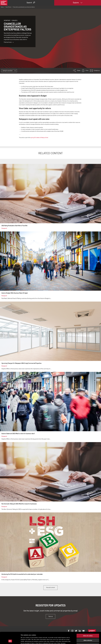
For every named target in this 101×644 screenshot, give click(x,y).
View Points (8, 7)
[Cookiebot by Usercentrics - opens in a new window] (10, 641)
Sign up (50, 616)
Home (2, 7)
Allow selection (88, 629)
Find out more (9, 42)
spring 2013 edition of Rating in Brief (39, 138)
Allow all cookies (88, 625)
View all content (51, 588)
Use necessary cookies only (88, 634)
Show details (83, 641)
